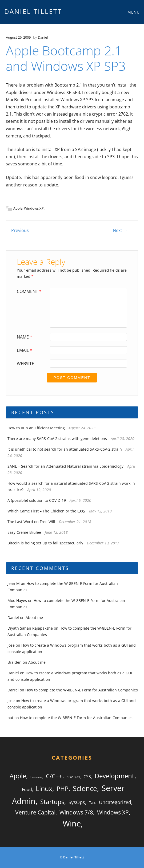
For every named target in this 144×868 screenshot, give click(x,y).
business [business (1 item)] (36, 777)
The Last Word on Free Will (31, 522)
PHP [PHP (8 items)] (63, 789)
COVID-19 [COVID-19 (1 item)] (73, 777)
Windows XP (34, 208)
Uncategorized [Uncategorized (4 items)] (115, 802)
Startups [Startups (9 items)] (52, 802)
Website (25, 364)
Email (25, 350)
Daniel (43, 37)
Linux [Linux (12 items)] (44, 788)
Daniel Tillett (33, 11)
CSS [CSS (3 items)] (87, 777)
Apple (18, 208)
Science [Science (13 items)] (85, 788)
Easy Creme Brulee (24, 532)
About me (34, 618)
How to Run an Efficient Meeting (36, 428)
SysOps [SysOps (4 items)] (77, 802)
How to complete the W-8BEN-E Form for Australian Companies (82, 690)
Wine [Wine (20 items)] (72, 824)
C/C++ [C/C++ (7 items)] (54, 776)
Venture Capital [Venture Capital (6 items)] (35, 812)
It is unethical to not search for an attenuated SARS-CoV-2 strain (65, 449)
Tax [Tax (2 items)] (92, 803)
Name (25, 337)
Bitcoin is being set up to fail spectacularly (45, 543)
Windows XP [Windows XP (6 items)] (113, 812)
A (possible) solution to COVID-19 (37, 500)
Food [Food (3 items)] (27, 789)
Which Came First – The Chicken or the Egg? (46, 511)
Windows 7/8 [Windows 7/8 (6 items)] (76, 812)
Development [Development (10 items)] (115, 776)
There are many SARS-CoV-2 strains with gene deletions (57, 439)
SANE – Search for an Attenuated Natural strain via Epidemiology (65, 466)
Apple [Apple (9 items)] (18, 776)
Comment (30, 291)
